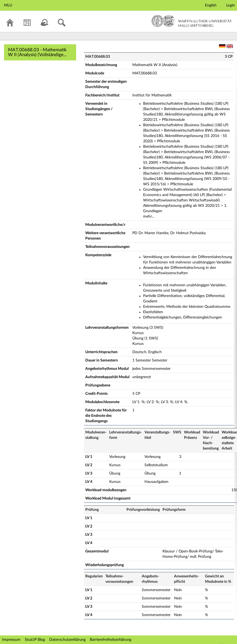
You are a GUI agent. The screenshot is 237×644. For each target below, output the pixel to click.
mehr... (148, 216)
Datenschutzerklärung (67, 640)
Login (231, 5)
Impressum (11, 640)
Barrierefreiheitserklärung (111, 640)
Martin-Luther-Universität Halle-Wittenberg (192, 21)
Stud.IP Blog (35, 640)
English (211, 5)
